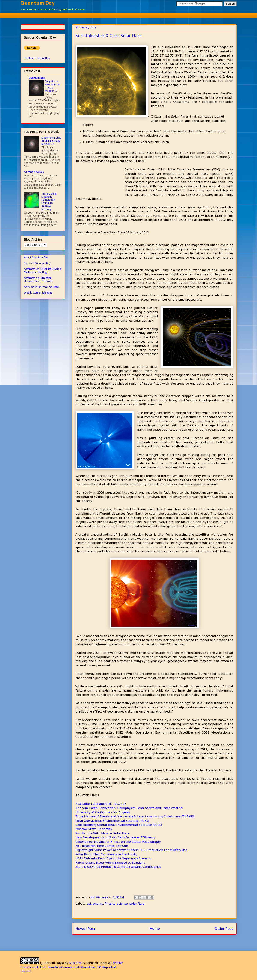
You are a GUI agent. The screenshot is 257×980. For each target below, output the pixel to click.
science (122, 904)
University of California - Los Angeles (103, 812)
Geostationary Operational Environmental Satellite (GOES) (119, 825)
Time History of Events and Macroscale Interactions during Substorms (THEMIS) (135, 816)
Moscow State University (94, 829)
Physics (110, 904)
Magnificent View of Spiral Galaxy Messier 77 (53, 86)
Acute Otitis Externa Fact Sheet (42, 287)
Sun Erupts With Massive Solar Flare (102, 833)
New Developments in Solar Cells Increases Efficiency (115, 837)
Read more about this (37, 58)
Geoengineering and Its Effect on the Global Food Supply (118, 842)
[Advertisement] (129, 15)
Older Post (224, 929)
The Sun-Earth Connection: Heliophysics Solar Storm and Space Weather (129, 808)
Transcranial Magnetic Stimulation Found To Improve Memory (49, 202)
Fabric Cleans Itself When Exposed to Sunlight (110, 863)
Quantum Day (38, 3)
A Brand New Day (34, 172)
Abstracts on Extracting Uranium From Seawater (38, 279)
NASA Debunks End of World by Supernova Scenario (113, 858)
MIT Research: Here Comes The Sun (102, 846)
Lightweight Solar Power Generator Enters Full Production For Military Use (131, 850)
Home (155, 929)
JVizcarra (75, 963)
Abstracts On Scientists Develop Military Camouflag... (43, 270)
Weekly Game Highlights (38, 293)
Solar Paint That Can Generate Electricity (106, 854)
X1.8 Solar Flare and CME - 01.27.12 (101, 804)
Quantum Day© (52, 963)
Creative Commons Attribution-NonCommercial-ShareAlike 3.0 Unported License (72, 967)
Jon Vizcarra (100, 897)
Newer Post (85, 929)
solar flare (137, 904)
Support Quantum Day (37, 263)
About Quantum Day (36, 257)
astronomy (95, 904)
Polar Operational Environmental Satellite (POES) (112, 821)
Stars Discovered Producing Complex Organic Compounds (118, 867)
